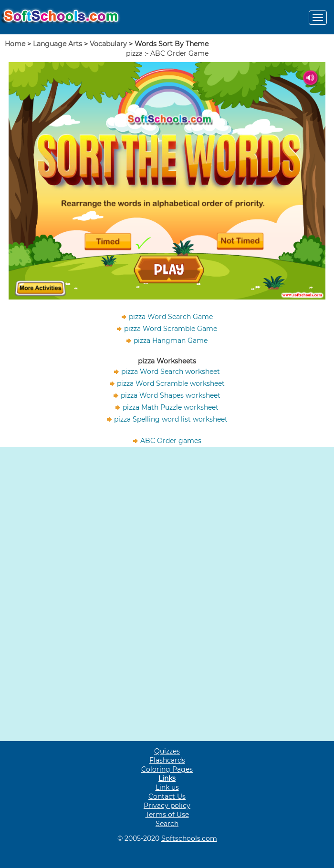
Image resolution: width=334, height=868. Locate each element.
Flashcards (167, 760)
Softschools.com (189, 838)
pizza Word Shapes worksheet (171, 395)
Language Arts (57, 44)
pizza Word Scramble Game (171, 329)
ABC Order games (171, 441)
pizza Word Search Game (171, 317)
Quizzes (167, 751)
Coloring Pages (167, 769)
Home (15, 44)
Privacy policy (167, 806)
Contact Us (167, 796)
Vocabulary (108, 44)
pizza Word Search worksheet (171, 372)
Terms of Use (167, 815)
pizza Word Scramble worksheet (171, 383)
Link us (167, 787)
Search (167, 824)
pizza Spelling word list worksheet (171, 419)
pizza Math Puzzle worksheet (171, 407)
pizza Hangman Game (171, 341)
